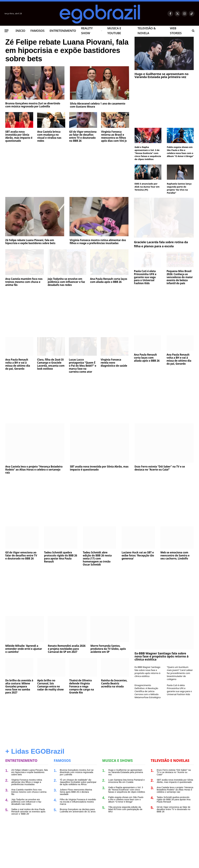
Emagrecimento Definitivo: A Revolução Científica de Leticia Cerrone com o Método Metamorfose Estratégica (148, 691)
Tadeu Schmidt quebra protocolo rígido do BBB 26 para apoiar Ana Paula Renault (61, 557)
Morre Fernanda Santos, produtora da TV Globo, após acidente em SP (108, 649)
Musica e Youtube (114, 31)
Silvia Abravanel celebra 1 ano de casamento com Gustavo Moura (98, 106)
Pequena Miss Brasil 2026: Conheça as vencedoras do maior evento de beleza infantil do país (180, 277)
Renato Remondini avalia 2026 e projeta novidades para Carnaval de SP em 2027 (67, 649)
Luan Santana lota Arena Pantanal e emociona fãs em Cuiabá (126, 781)
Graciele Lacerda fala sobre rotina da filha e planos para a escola (161, 244)
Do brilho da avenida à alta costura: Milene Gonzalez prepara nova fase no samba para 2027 (19, 687)
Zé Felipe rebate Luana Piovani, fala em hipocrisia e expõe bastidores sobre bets (61, 51)
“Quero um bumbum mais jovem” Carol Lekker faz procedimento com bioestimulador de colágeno (180, 673)
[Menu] (6, 31)
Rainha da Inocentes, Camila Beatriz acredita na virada (114, 683)
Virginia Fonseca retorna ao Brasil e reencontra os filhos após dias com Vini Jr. (114, 137)
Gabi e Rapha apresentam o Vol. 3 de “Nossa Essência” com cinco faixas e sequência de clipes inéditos (148, 153)
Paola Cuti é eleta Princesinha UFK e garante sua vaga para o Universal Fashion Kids (145, 277)
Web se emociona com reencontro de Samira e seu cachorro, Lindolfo (175, 556)
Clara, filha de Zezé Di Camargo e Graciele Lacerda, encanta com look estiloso (51, 364)
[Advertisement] (67, 168)
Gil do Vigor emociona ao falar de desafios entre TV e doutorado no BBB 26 (83, 137)
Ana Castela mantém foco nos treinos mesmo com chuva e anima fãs (24, 282)
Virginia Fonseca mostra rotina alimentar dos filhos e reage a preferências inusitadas (98, 242)
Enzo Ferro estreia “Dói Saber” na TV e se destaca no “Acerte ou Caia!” (160, 468)
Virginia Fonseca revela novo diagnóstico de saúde (114, 363)
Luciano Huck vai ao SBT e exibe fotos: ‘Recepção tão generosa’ (138, 556)
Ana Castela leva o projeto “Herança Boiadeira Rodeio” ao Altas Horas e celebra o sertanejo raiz (34, 470)
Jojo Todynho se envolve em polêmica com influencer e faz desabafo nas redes (66, 282)
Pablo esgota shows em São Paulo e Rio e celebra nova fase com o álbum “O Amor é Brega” (180, 152)
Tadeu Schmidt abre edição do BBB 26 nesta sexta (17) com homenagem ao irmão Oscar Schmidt (97, 559)
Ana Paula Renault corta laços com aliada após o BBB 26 (109, 280)
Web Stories (176, 31)
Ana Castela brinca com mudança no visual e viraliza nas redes (49, 137)
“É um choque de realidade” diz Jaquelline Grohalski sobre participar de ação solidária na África (78, 782)
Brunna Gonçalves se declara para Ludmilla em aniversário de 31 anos (78, 810)
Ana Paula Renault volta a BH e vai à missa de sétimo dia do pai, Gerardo (18, 364)
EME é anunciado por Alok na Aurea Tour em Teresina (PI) (147, 187)
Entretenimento (63, 31)
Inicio (20, 31)
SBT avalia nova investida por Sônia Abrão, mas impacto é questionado (19, 137)
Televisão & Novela (147, 31)
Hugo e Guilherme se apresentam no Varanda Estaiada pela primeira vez (161, 75)
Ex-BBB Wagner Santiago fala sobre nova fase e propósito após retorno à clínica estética (161, 656)
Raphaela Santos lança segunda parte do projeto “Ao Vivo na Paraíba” (179, 188)
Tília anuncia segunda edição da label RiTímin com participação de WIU (125, 809)
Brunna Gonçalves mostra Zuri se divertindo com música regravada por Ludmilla (33, 105)
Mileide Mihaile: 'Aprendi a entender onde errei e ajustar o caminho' (24, 649)
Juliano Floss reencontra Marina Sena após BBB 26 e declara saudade (76, 792)
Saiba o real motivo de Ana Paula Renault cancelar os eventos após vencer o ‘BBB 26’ (28, 812)
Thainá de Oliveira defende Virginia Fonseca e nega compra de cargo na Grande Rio (82, 687)
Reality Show (87, 31)
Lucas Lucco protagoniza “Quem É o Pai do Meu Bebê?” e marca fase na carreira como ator (83, 366)
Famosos (37, 31)
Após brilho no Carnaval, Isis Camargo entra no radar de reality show (50, 685)
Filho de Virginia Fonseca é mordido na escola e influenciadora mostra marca (78, 802)
